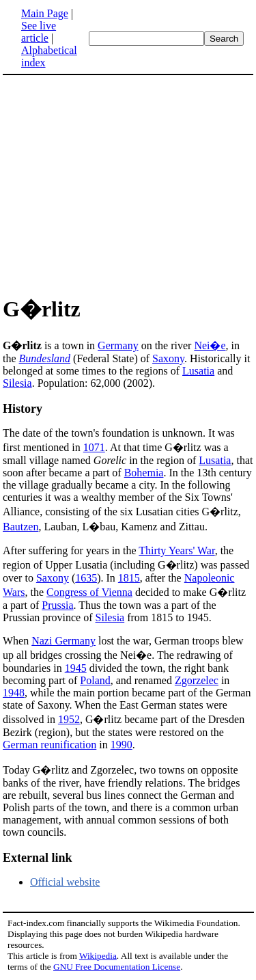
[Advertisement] (128, 183)
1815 (129, 578)
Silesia (17, 383)
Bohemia (144, 473)
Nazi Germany (63, 641)
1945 (76, 668)
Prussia (57, 605)
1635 (86, 578)
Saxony (168, 358)
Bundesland (45, 358)
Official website (65, 882)
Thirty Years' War (176, 550)
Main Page (45, 13)
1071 (94, 447)
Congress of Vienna (89, 592)
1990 (122, 745)
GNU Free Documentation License (117, 967)
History (23, 409)
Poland (95, 680)
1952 (69, 719)
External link (38, 858)
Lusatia (198, 371)
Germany (118, 345)
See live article (39, 32)
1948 (14, 693)
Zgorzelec (197, 680)
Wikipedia (98, 956)
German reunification (49, 745)
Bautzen (20, 527)
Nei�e (210, 345)
